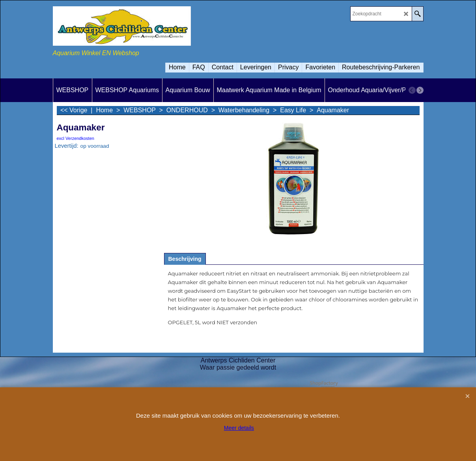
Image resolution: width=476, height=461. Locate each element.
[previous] (412, 90)
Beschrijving (185, 259)
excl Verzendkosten (76, 138)
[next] (420, 90)
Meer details (239, 428)
